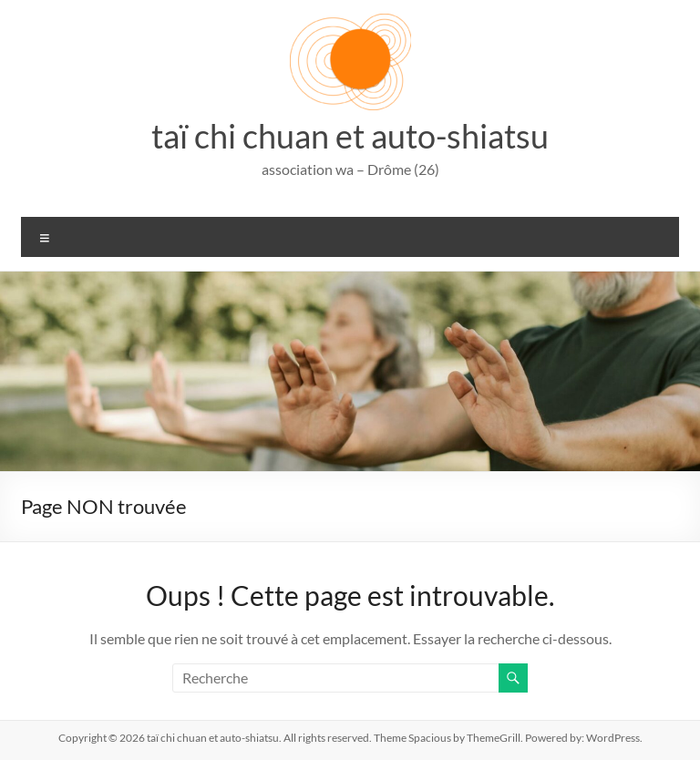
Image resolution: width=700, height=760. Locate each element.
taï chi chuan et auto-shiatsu (350, 136)
